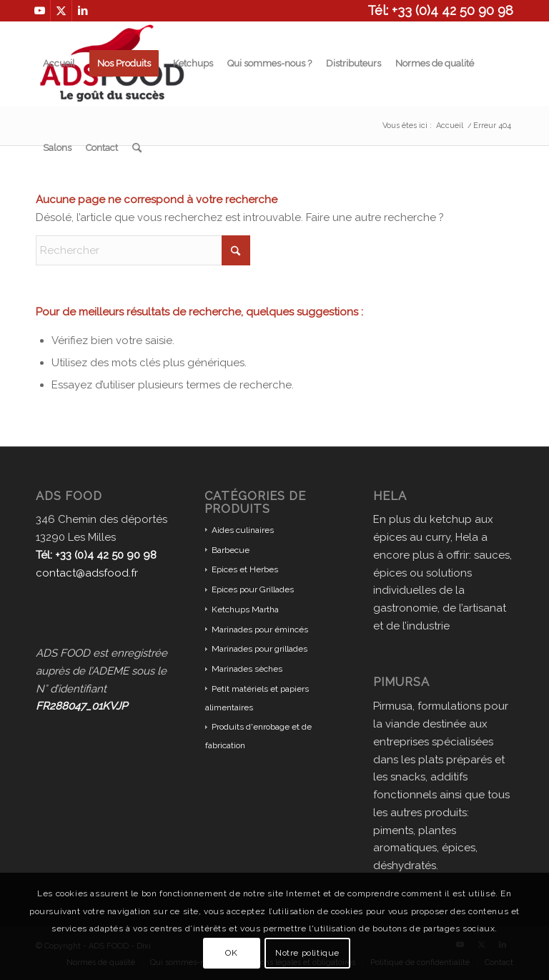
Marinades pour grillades (259, 649)
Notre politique (307, 953)
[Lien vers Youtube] (40, 11)
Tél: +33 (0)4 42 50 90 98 (440, 10)
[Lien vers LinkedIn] (83, 11)
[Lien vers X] (61, 11)
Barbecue (231, 550)
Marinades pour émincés (260, 629)
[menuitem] (59, 64)
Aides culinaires (243, 530)
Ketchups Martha (245, 609)
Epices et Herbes (245, 569)
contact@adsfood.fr (87, 573)
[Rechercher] (137, 148)
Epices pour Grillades (253, 589)
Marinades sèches (247, 669)
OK (231, 953)
